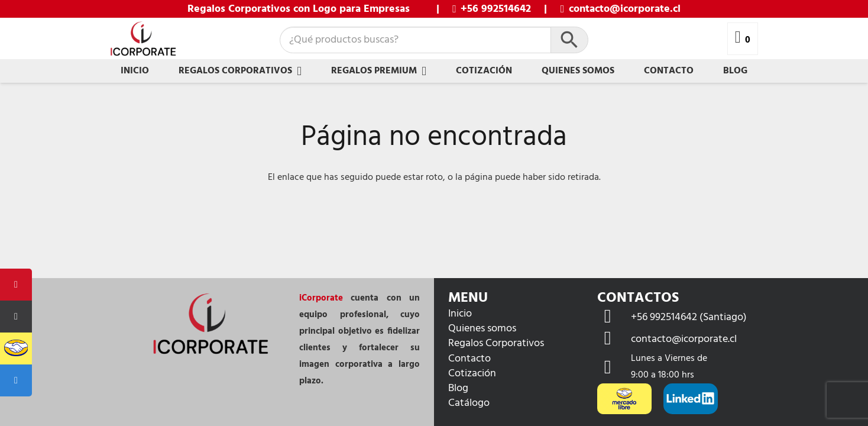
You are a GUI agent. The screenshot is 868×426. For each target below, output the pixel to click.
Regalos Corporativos (496, 343)
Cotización (472, 374)
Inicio (460, 314)
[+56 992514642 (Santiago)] (614, 317)
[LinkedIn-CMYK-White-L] (691, 399)
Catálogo (469, 403)
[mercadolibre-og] (624, 399)
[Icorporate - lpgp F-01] (143, 39)
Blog (458, 388)
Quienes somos (482, 329)
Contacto (469, 359)
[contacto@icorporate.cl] (614, 339)
